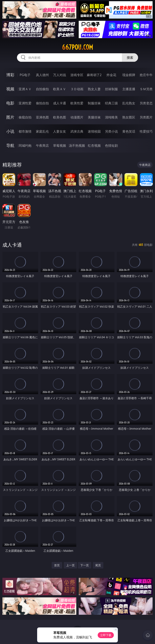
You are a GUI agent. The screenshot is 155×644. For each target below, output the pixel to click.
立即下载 (106, 635)
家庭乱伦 (42, 131)
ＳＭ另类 (146, 89)
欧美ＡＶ (60, 89)
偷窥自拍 (25, 117)
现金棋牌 (129, 75)
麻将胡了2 (94, 75)
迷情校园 (94, 131)
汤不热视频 (77, 146)
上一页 (70, 565)
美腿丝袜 (94, 117)
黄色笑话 (129, 131)
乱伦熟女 (129, 103)
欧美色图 (60, 117)
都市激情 (25, 131)
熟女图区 (129, 117)
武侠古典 (77, 131)
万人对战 (60, 75)
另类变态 (146, 103)
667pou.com (77, 47)
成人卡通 (60, 103)
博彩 (10, 75)
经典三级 (111, 103)
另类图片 (146, 117)
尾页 (98, 565)
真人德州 (42, 75)
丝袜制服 (111, 89)
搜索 (130, 58)
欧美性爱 (77, 103)
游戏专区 (77, 75)
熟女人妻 (94, 89)
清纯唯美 (111, 117)
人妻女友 (60, 131)
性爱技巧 (146, 131)
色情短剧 (111, 146)
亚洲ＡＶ (25, 89)
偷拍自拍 (42, 103)
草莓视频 (60, 146)
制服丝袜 (94, 103)
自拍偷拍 (42, 89)
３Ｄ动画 (77, 89)
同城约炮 (25, 146)
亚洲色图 (42, 117)
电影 (10, 103)
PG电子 (25, 75)
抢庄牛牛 (146, 75)
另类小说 (111, 131)
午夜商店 (42, 146)
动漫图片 (77, 117)
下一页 (85, 565)
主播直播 (129, 89)
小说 (10, 131)
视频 (10, 89)
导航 (10, 145)
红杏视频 (94, 146)
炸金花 (111, 75)
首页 (57, 565)
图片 (10, 117)
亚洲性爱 (25, 103)
